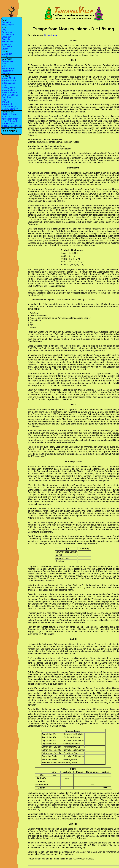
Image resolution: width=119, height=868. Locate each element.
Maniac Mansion (9, 78)
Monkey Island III (10, 104)
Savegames (7, 61)
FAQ (4, 30)
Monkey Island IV (10, 109)
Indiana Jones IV (10, 92)
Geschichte (7, 46)
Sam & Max (7, 97)
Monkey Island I (9, 88)
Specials (6, 39)
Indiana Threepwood (11, 126)
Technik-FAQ (8, 35)
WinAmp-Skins (9, 68)
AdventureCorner (10, 119)
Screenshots (8, 42)
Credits (5, 49)
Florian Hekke (51, 35)
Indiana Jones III (9, 83)
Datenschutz (8, 32)
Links (4, 56)
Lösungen (6, 37)
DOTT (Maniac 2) (10, 95)
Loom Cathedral (9, 121)
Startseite (6, 22)
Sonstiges (6, 73)
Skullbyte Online (9, 114)
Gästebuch (7, 54)
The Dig (5, 102)
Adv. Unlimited (8, 124)
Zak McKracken (9, 81)
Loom (4, 85)
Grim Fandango (9, 107)
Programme (7, 71)
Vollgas (5, 100)
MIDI (4, 66)
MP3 (4, 64)
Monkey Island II (9, 90)
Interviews (6, 44)
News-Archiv (8, 25)
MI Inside (6, 116)
